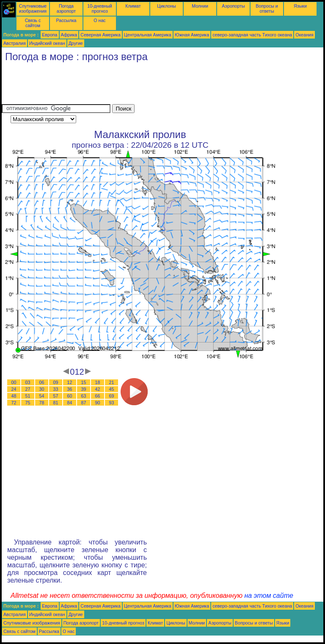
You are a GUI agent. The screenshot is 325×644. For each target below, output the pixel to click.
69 (112, 396)
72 (14, 403)
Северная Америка (101, 35)
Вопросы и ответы (267, 8)
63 (84, 396)
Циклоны (166, 6)
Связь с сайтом (33, 23)
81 (56, 403)
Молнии (200, 6)
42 (98, 389)
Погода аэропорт (66, 8)
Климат (133, 6)
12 (70, 382)
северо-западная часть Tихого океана (252, 35)
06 (42, 382)
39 (84, 389)
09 (56, 382)
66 (98, 396)
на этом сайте (269, 596)
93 (112, 403)
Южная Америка (192, 35)
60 (70, 396)
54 (42, 396)
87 (84, 403)
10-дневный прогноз (100, 8)
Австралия (15, 43)
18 (98, 382)
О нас (99, 20)
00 (14, 382)
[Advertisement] (156, 85)
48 (14, 396)
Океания (304, 35)
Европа (50, 35)
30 (42, 389)
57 (56, 396)
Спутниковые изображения (33, 8)
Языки (300, 6)
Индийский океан (47, 43)
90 (98, 403)
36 (70, 389)
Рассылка (66, 20)
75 (28, 403)
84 (70, 403)
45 (112, 389)
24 (14, 389)
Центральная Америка (148, 35)
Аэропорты (233, 6)
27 (28, 389)
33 (56, 389)
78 (42, 403)
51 (28, 396)
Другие (76, 43)
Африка (69, 35)
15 (84, 382)
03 (28, 382)
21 (112, 382)
